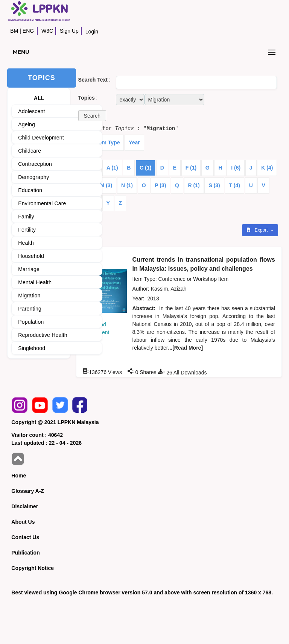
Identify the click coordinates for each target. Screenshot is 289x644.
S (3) (214, 185)
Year (134, 142)
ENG (28, 31)
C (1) (145, 168)
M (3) (106, 185)
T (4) (234, 185)
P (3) (160, 185)
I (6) (236, 168)
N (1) (127, 185)
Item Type (108, 142)
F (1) (191, 168)
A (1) (112, 168)
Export (258, 230)
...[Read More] (186, 348)
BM (14, 31)
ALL (39, 98)
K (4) (267, 168)
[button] (92, 116)
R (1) (194, 185)
